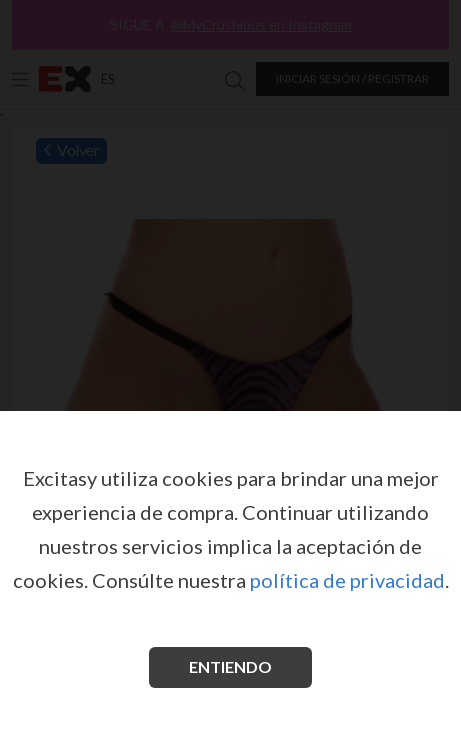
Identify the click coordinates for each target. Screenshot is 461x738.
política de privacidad (347, 580)
